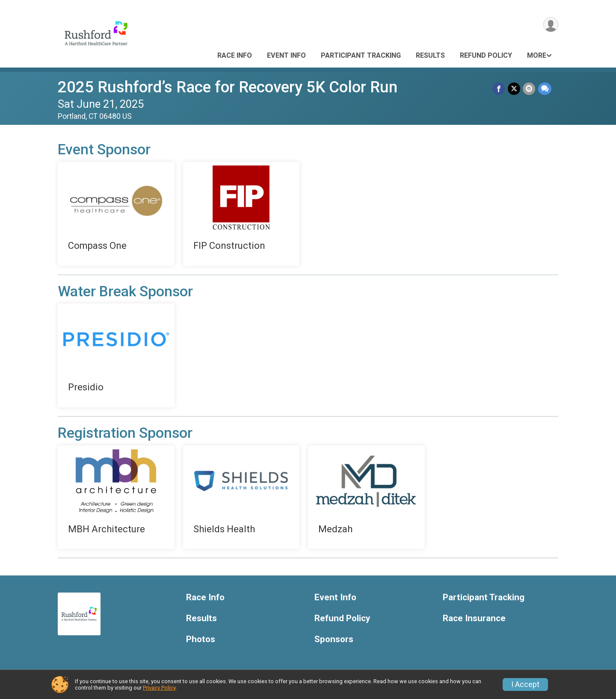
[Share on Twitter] (514, 89)
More (537, 55)
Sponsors (334, 639)
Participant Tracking (361, 55)
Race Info (235, 55)
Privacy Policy (159, 688)
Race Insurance (474, 618)
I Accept (525, 684)
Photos (201, 639)
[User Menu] (550, 25)
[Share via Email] (529, 89)
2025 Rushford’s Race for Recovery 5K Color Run (228, 87)
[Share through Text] (545, 89)
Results (430, 55)
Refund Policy (486, 55)
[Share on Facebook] (499, 89)
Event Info (286, 55)
